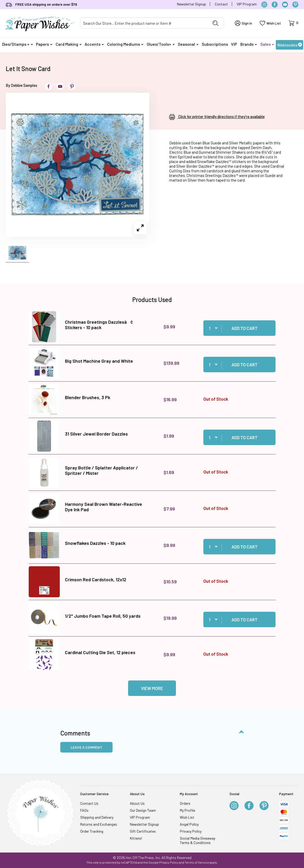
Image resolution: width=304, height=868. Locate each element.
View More (152, 688)
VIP (234, 44)
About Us (137, 803)
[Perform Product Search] (216, 23)
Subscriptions (215, 44)
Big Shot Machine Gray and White (99, 361)
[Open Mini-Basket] (294, 23)
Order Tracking (92, 831)
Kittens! (136, 838)
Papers (44, 44)
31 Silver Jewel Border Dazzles (96, 434)
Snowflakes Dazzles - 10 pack (95, 543)
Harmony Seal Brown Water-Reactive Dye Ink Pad (103, 507)
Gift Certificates (143, 831)
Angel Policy (189, 824)
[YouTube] (285, 5)
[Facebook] (275, 5)
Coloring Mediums (125, 44)
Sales (267, 44)
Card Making (69, 44)
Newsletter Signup (191, 4)
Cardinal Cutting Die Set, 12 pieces (100, 652)
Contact (221, 4)
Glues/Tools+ (161, 44)
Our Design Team (143, 810)
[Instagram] (264, 5)
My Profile (187, 810)
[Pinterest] (295, 5)
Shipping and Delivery (97, 817)
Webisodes (290, 45)
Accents (94, 44)
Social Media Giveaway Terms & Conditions (198, 840)
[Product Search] (144, 23)
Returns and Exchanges (99, 824)
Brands (249, 44)
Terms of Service (197, 862)
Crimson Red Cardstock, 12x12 (96, 579)
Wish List (187, 817)
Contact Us (89, 803)
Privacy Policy (191, 831)
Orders (185, 803)
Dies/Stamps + (17, 44)
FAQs (84, 810)
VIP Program (247, 4)
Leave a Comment (86, 747)
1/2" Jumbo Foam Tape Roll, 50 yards (103, 616)
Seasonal (188, 44)
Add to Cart (245, 328)
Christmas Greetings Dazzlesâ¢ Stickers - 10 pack (99, 325)
